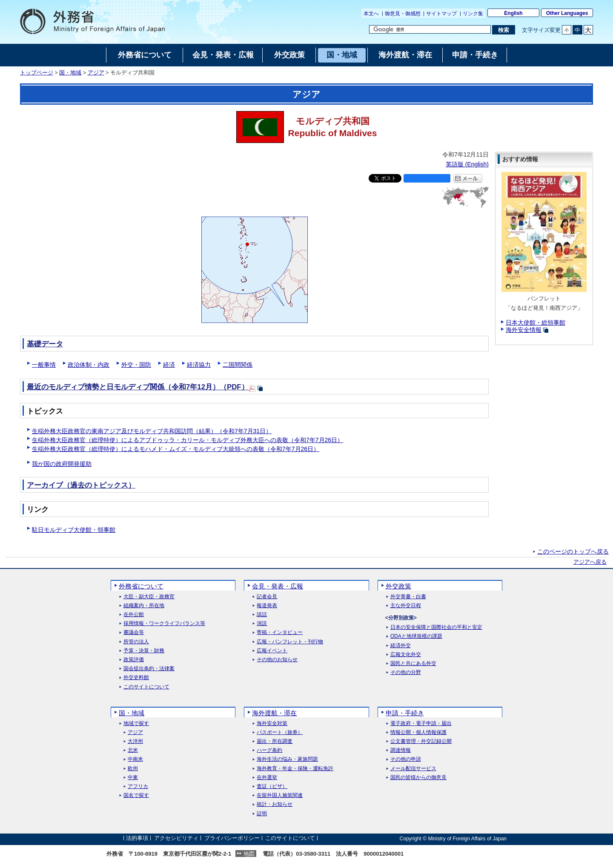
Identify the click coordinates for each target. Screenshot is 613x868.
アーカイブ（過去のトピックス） (81, 485)
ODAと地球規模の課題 (416, 636)
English (513, 13)
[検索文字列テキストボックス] (430, 29)
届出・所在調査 (275, 741)
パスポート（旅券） (280, 732)
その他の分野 (406, 672)
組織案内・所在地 (144, 606)
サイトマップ (441, 14)
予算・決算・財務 (144, 651)
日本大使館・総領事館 (536, 323)
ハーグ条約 (269, 750)
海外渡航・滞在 (274, 713)
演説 (262, 624)
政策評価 (134, 660)
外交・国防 (136, 365)
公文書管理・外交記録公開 (421, 741)
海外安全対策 (272, 724)
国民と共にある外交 (413, 664)
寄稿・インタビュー (280, 632)
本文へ (371, 14)
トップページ (37, 73)
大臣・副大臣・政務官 (149, 597)
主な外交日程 (406, 606)
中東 (133, 778)
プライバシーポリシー (232, 838)
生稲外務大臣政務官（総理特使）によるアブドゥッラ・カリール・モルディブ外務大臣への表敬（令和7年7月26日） (188, 440)
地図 (249, 854)
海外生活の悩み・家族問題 (287, 759)
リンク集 (473, 14)
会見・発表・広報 (278, 586)
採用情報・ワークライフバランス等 (164, 624)
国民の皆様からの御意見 (418, 778)
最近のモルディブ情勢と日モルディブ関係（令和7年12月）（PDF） (138, 387)
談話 (262, 615)
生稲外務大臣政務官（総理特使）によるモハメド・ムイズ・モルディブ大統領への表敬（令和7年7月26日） (176, 449)
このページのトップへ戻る (573, 551)
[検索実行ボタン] (503, 30)
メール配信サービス (413, 769)
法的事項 (137, 838)
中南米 (135, 759)
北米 (133, 750)
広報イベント (272, 651)
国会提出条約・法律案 (149, 669)
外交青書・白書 (408, 597)
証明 (262, 814)
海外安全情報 (524, 330)
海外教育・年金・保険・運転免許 (295, 769)
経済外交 (401, 646)
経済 (169, 365)
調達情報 (401, 750)
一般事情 (44, 365)
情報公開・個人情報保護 (418, 732)
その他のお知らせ (277, 660)
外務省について (141, 586)
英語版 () (467, 164)
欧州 (133, 769)
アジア (96, 73)
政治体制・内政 (89, 365)
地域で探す (136, 724)
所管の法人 (136, 642)
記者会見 (267, 597)
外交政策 (398, 586)
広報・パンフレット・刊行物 (290, 642)
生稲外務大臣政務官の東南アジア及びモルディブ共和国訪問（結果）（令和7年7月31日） (152, 431)
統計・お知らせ (275, 804)
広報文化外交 (406, 655)
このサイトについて (146, 687)
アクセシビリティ (176, 838)
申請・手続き (405, 713)
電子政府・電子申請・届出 (421, 724)
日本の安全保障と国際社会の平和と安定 (436, 627)
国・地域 (70, 73)
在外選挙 (267, 778)
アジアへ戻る (590, 562)
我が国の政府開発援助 (62, 464)
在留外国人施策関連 (280, 795)
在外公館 (134, 615)
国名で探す (136, 795)
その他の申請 (406, 759)
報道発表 (267, 606)
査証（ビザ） (272, 787)
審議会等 (134, 632)
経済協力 (199, 365)
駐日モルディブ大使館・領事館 (74, 530)
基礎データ (45, 344)
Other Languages (567, 13)
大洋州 (135, 741)
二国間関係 (238, 365)
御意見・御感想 (403, 14)
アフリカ (138, 787)
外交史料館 (136, 678)
